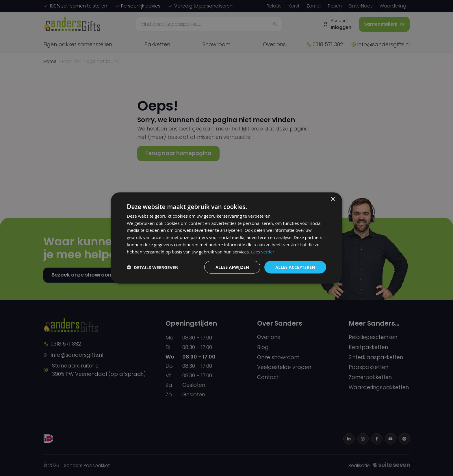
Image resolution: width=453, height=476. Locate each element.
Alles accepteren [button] (295, 267)
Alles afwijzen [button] (232, 267)
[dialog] (226, 238)
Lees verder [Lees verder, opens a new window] (263, 251)
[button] (153, 267)
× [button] (333, 199)
